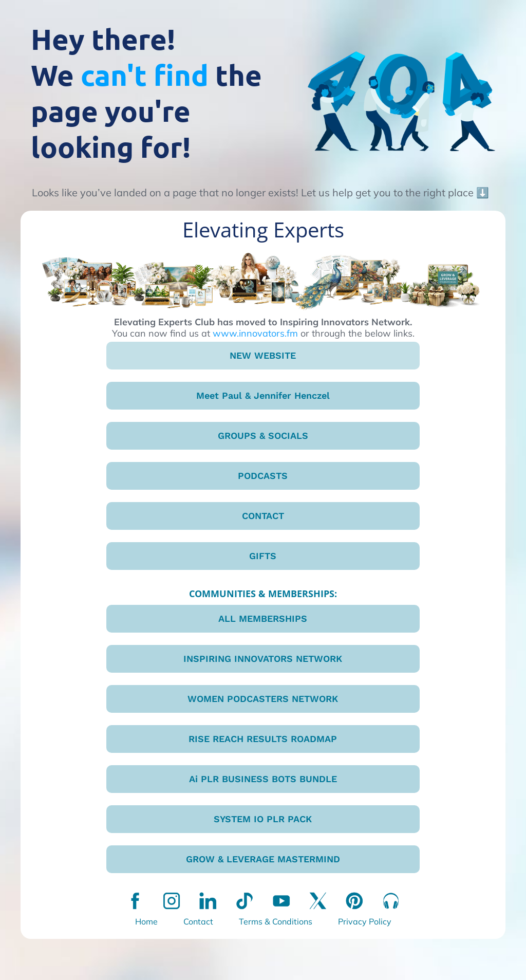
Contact (198, 921)
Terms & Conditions (276, 921)
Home (146, 921)
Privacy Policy (365, 921)
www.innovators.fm (255, 333)
